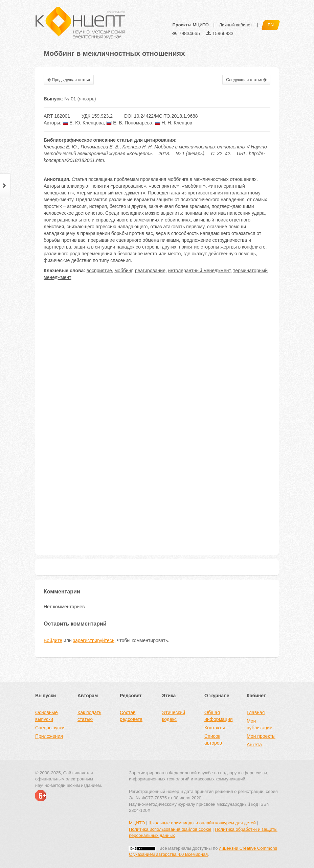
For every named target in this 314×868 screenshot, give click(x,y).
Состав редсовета (131, 716)
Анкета (254, 745)
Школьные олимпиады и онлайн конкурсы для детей (202, 823)
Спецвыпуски (50, 728)
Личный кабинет (235, 25)
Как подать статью (89, 716)
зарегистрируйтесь (94, 640)
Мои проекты (261, 736)
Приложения (49, 736)
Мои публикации (260, 724)
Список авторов (213, 740)
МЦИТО (137, 823)
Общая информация (218, 716)
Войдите (53, 640)
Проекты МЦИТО (190, 25)
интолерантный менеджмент (199, 271)
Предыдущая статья (69, 80)
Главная (256, 712)
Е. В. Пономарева (129, 123)
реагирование (150, 271)
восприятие (99, 271)
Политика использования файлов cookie (170, 829)
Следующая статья (246, 80)
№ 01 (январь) (80, 99)
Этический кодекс (174, 716)
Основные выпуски (46, 716)
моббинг (123, 271)
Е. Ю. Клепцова (83, 123)
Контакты (215, 728)
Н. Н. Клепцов (174, 123)
